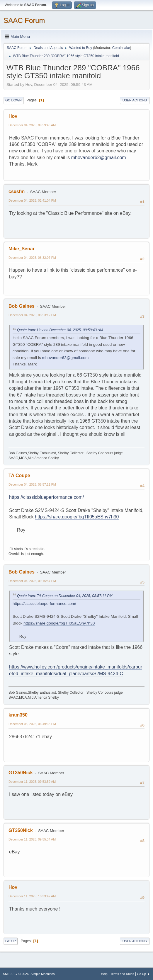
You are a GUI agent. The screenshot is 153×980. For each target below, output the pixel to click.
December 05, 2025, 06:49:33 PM (32, 724)
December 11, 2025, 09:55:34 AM (32, 839)
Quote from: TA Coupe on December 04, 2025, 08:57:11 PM (65, 596)
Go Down (13, 100)
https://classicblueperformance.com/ (46, 497)
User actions (135, 100)
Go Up (11, 941)
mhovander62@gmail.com (99, 158)
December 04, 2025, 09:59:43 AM (32, 125)
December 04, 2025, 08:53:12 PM (32, 315)
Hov (13, 116)
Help (104, 974)
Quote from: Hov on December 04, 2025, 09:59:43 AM (60, 330)
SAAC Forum (24, 20)
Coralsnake (121, 48)
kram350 (18, 715)
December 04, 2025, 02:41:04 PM (32, 200)
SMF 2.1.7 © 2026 (16, 974)
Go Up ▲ (143, 974)
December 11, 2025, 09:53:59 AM (32, 782)
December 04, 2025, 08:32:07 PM (32, 258)
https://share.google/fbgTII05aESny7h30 (77, 517)
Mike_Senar (22, 249)
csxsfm (17, 192)
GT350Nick (21, 773)
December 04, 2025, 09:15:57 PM (32, 581)
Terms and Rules (122, 974)
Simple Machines (42, 974)
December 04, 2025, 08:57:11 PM (32, 484)
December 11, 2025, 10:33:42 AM (32, 896)
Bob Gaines (22, 306)
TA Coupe (19, 475)
